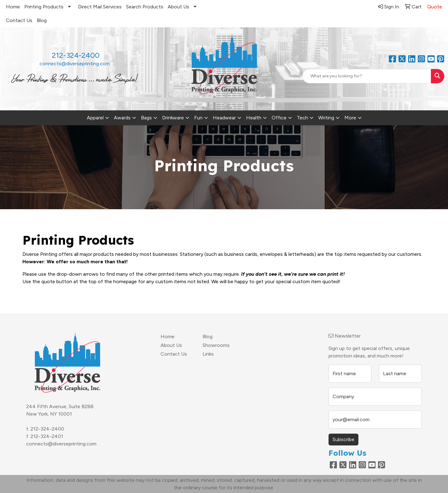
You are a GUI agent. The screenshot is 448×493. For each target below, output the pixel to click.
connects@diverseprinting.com (75, 64)
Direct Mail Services (100, 7)
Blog (42, 20)
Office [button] (279, 118)
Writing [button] (326, 118)
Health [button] (254, 118)
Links (208, 354)
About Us (178, 7)
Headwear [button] (224, 118)
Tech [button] (302, 118)
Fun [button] (198, 118)
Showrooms (216, 345)
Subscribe (343, 439)
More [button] (350, 118)
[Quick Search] (367, 76)
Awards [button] (122, 118)
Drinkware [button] (173, 118)
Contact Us (19, 20)
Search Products (145, 7)
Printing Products (44, 7)
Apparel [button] (95, 118)
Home (13, 7)
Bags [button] (146, 118)
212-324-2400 (47, 429)
